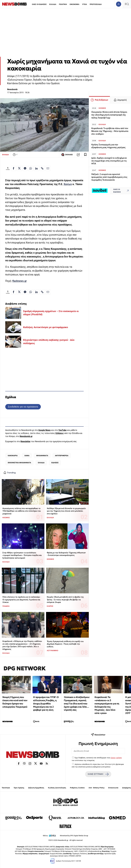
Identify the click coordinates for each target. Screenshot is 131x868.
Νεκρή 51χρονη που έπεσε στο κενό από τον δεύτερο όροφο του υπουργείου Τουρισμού (15, 702)
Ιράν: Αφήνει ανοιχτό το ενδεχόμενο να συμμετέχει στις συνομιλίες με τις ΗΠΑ (109, 161)
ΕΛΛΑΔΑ (53, 4)
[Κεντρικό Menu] (127, 4)
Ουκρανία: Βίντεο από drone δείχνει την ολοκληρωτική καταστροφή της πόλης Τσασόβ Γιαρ (109, 115)
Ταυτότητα (6, 788)
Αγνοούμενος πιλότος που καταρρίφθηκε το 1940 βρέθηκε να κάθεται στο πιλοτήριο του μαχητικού (22, 511)
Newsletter (25, 441)
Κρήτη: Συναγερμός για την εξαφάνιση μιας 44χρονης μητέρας (108, 146)
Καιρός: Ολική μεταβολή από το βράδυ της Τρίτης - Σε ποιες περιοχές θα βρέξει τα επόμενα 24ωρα (65, 600)
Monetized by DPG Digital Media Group (74, 836)
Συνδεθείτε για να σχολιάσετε (23, 407)
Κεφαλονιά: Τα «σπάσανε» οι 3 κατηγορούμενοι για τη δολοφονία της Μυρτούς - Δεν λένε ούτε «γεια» (107, 705)
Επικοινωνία (113, 788)
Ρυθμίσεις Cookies (77, 788)
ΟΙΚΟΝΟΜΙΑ (74, 4)
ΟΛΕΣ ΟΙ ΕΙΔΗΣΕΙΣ (39, 4)
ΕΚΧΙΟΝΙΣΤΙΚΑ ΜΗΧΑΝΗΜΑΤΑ (19, 463)
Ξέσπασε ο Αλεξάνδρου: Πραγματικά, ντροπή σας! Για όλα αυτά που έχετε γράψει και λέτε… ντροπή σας (77, 703)
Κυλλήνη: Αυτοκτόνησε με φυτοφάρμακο (46, 327)
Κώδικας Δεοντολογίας (57, 788)
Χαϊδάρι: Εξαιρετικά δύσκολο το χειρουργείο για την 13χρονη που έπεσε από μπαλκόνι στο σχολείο (66, 511)
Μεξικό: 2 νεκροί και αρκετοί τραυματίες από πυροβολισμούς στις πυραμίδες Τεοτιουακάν (109, 177)
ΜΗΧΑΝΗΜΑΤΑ (42, 456)
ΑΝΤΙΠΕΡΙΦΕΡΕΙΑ (62, 456)
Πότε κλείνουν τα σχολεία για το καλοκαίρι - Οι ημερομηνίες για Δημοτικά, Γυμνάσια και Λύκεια (22, 600)
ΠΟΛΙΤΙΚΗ (63, 4)
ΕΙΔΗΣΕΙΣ (55, 463)
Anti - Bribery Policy (96, 788)
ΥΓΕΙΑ (84, 4)
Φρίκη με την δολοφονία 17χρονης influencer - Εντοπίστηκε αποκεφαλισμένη (66, 554)
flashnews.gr (20, 281)
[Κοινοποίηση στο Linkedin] (36, 168)
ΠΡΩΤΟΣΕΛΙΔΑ (96, 4)
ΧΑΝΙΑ (27, 456)
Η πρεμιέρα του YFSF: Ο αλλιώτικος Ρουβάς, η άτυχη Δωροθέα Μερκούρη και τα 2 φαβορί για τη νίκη (46, 703)
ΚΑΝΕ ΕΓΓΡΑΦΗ (98, 774)
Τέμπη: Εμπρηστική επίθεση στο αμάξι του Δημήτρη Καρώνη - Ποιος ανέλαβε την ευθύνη (65, 644)
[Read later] (85, 155)
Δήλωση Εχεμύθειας (36, 788)
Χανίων (68, 184)
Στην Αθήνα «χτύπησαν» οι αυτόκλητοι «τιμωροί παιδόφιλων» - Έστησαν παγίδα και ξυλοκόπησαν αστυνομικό (22, 555)
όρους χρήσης (116, 758)
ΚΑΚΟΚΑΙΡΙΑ (13, 456)
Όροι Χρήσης (19, 788)
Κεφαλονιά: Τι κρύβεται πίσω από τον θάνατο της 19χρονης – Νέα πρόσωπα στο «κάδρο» (110, 131)
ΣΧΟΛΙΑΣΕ (67, 155)
